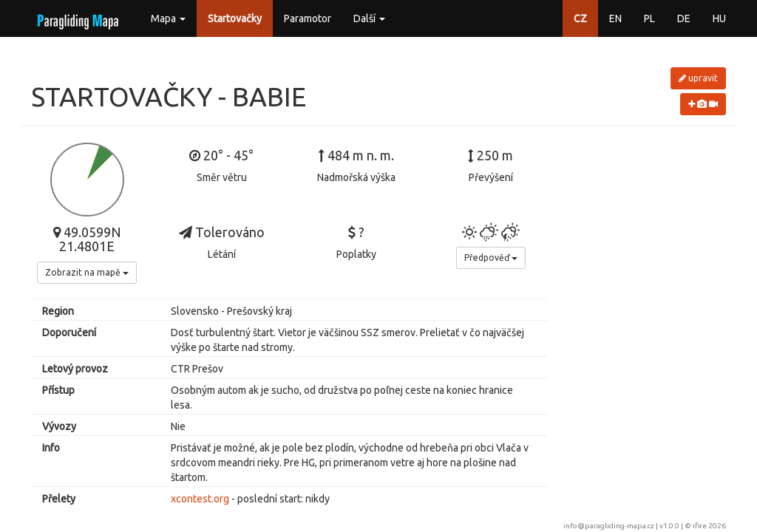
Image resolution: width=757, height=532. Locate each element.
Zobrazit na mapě (87, 272)
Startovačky (235, 18)
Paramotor (308, 18)
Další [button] (369, 18)
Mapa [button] (168, 18)
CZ (580, 18)
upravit (698, 78)
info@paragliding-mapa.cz (609, 526)
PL (649, 18)
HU (719, 18)
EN (615, 18)
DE (684, 18)
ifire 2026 (709, 526)
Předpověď (491, 258)
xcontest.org (200, 499)
